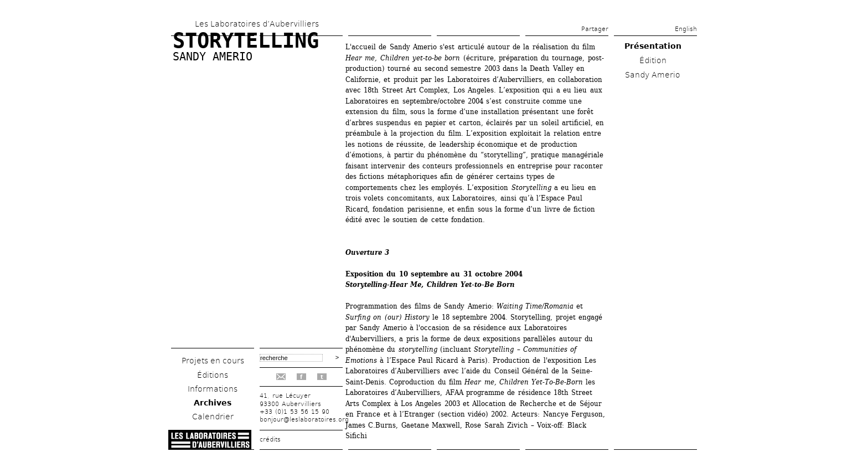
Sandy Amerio (213, 57)
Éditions (213, 375)
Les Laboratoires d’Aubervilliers (257, 24)
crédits (270, 440)
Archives (213, 403)
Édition (653, 60)
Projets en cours (213, 361)
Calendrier (213, 417)
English (686, 29)
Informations (213, 389)
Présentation (653, 46)
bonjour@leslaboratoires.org (304, 420)
